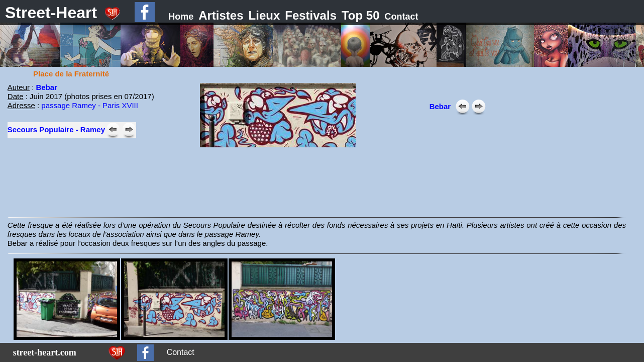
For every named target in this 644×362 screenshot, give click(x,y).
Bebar (47, 87)
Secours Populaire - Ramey (56, 129)
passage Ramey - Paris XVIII (90, 105)
